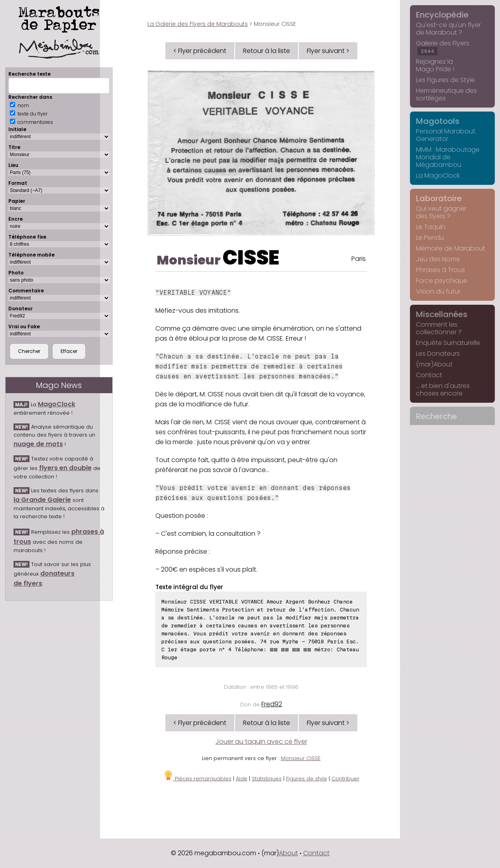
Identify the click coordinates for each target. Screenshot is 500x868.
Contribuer (345, 779)
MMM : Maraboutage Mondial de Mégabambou (448, 157)
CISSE (251, 258)
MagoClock (57, 404)
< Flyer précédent (200, 51)
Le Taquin (431, 227)
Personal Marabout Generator (446, 135)
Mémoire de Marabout (451, 248)
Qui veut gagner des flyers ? (441, 212)
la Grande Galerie (42, 500)
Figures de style (307, 779)
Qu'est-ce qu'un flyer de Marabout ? (448, 29)
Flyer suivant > (328, 51)
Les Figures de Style (445, 80)
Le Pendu (430, 238)
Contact (429, 375)
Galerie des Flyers (443, 47)
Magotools (438, 121)
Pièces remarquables (197, 779)
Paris (359, 259)
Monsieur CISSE (301, 758)
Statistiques (267, 779)
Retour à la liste (267, 51)
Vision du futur (438, 291)
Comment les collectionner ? (439, 328)
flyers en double (65, 468)
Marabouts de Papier (59, 31)
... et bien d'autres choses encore (443, 390)
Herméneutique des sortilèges (446, 94)
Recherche (436, 416)
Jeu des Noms (438, 259)
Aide (242, 779)
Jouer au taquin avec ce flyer (261, 742)
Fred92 (272, 704)
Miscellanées (442, 314)
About (288, 853)
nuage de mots (38, 444)
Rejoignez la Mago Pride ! (435, 65)
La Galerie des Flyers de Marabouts (198, 24)
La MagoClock (438, 175)
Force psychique (442, 281)
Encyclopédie (442, 15)
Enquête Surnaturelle (448, 343)
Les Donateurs (438, 354)
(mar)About (434, 364)
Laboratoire (439, 198)
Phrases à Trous (440, 270)
